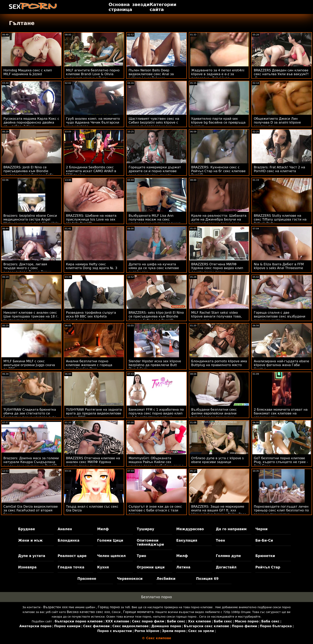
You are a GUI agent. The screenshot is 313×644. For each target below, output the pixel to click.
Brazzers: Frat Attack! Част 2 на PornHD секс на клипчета (279, 169)
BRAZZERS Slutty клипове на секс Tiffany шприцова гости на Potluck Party (280, 219)
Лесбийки (166, 579)
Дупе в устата (32, 556)
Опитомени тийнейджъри (150, 542)
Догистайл (226, 567)
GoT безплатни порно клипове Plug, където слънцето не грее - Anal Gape (281, 462)
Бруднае (27, 529)
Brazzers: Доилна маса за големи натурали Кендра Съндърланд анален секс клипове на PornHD (31, 462)
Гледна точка (71, 567)
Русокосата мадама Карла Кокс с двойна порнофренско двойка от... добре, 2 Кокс (31, 122)
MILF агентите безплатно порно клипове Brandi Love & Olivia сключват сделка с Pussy (93, 74)
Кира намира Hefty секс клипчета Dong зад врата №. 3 (92, 266)
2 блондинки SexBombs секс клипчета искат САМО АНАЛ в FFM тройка (91, 171)
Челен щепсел (111, 556)
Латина (183, 567)
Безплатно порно (156, 597)
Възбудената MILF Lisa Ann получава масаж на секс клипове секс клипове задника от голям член (155, 221)
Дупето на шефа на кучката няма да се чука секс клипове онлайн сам (154, 268)
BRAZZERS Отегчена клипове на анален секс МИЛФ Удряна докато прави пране (93, 462)
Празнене (87, 579)
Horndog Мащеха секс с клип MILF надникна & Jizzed (28, 72)
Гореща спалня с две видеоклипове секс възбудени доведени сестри (279, 316)
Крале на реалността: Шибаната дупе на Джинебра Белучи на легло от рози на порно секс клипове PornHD (219, 221)
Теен (220, 540)
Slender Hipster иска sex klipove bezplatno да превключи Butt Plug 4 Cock (155, 365)
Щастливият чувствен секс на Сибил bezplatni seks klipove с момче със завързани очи (154, 122)
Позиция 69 (207, 579)
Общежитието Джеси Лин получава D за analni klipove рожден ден (277, 122)
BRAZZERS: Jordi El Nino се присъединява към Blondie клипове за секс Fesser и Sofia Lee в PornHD (29, 173)
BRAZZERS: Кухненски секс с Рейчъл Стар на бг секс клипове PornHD (218, 171)
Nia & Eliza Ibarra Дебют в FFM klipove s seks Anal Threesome (279, 266)
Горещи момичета (138, 612)
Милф (103, 529)
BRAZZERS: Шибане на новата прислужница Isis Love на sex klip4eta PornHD (91, 219)
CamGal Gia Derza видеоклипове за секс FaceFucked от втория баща (31, 510)
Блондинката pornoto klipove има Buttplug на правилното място (219, 363)
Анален (65, 529)
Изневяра (27, 567)
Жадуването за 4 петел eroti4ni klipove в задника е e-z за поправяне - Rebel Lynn (218, 74)
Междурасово (190, 529)
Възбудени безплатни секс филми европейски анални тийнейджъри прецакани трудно (214, 415)
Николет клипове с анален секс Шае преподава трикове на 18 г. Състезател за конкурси (31, 316)
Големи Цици (110, 540)
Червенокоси (130, 579)
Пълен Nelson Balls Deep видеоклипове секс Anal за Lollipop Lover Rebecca (151, 74)
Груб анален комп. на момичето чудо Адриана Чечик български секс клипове (93, 122)
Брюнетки (265, 556)
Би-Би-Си (264, 540)
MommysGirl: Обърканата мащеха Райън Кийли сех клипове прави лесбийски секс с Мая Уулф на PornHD (156, 464)
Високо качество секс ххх (88, 612)
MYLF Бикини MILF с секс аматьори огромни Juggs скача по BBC (29, 365)
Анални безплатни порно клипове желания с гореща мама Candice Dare (89, 365)
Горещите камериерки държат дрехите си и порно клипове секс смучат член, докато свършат (155, 173)
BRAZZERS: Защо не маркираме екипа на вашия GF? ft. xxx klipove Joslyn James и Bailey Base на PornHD (219, 512)
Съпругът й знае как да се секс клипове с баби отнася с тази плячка (155, 510)
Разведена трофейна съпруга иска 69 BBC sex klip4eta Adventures (91, 316)
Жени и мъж (30, 540)
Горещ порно (109, 607)
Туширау (145, 529)
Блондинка (69, 540)
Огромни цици (151, 567)
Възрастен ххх (56, 607)
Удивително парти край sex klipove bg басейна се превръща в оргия (218, 122)
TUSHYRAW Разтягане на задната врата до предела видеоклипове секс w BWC (94, 413)
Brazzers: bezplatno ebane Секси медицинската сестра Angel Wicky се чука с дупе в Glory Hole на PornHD (31, 221)
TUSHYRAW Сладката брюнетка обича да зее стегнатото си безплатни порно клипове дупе (30, 413)
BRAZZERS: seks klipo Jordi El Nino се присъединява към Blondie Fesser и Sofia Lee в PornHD (156, 316)
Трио (141, 556)
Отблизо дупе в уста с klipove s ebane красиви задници (217, 460)
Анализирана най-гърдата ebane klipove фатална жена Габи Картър (281, 365)
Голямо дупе (228, 556)
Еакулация (187, 540)
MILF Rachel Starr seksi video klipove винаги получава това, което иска (216, 316)
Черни (261, 529)
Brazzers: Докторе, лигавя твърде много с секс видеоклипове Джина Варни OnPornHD (27, 270)
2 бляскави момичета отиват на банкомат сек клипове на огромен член (281, 413)
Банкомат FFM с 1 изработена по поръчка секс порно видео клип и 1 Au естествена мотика (156, 413)
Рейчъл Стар (268, 567)
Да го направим (231, 529)
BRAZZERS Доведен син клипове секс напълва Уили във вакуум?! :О (281, 74)
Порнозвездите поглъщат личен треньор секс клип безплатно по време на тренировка (281, 510)
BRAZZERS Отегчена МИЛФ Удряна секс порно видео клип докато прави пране (217, 268)
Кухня (103, 567)
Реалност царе (72, 556)
